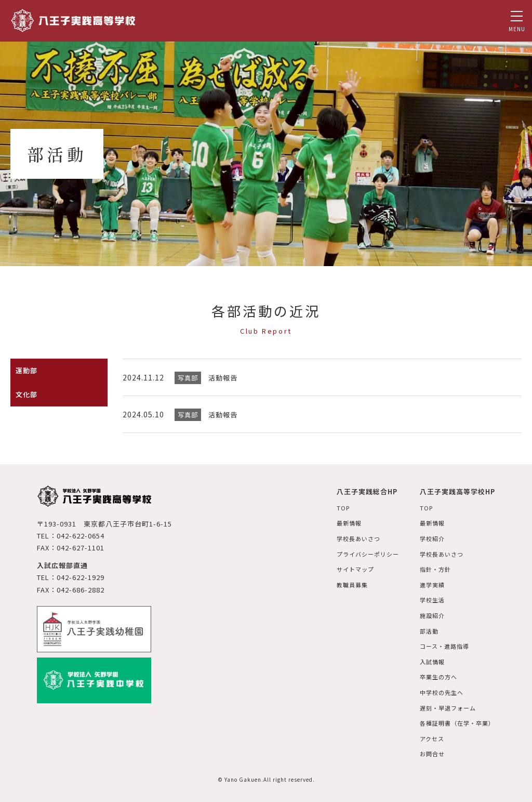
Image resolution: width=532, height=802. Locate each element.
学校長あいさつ (349, 538)
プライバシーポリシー (360, 553)
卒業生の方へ (434, 674)
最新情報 (339, 523)
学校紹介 (428, 538)
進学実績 (428, 583)
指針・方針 (431, 568)
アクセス (427, 735)
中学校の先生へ (438, 689)
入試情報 (428, 659)
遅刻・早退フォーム (444, 705)
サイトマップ (346, 568)
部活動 (424, 629)
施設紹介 (428, 614)
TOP (333, 508)
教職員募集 (343, 583)
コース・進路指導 (441, 644)
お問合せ (428, 750)
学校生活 (428, 599)
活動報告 (224, 377)
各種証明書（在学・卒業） (455, 720)
